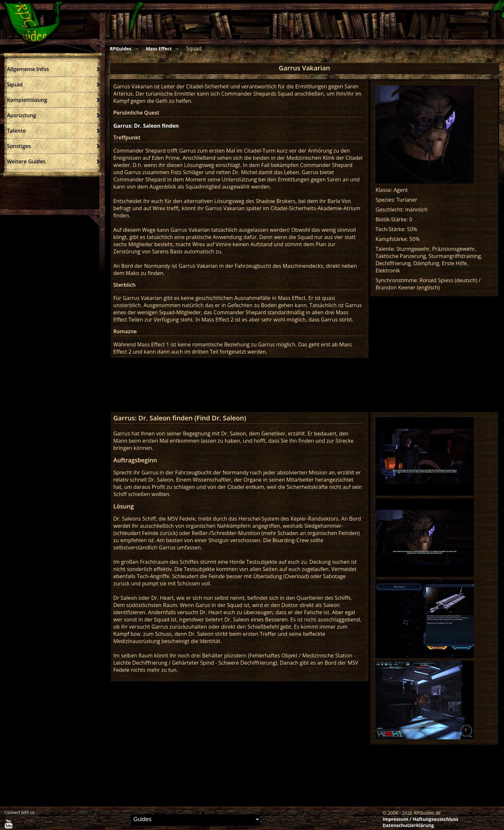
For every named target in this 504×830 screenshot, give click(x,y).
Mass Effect (159, 49)
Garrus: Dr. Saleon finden (146, 126)
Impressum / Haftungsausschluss (420, 819)
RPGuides (121, 49)
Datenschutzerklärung (408, 825)
